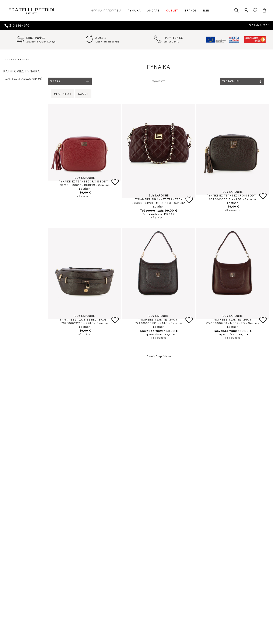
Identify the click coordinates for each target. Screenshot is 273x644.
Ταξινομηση (242, 83)
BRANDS (191, 11)
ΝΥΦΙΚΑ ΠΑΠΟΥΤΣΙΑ (106, 11)
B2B (206, 11)
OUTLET (172, 11)
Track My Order (258, 25)
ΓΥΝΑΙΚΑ (134, 11)
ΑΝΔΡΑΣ (153, 11)
